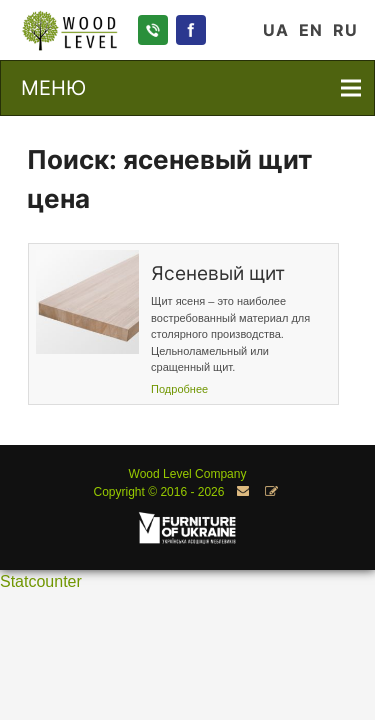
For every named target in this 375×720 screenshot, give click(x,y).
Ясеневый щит (218, 273)
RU (345, 30)
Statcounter (41, 581)
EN (311, 30)
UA (276, 30)
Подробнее (179, 389)
